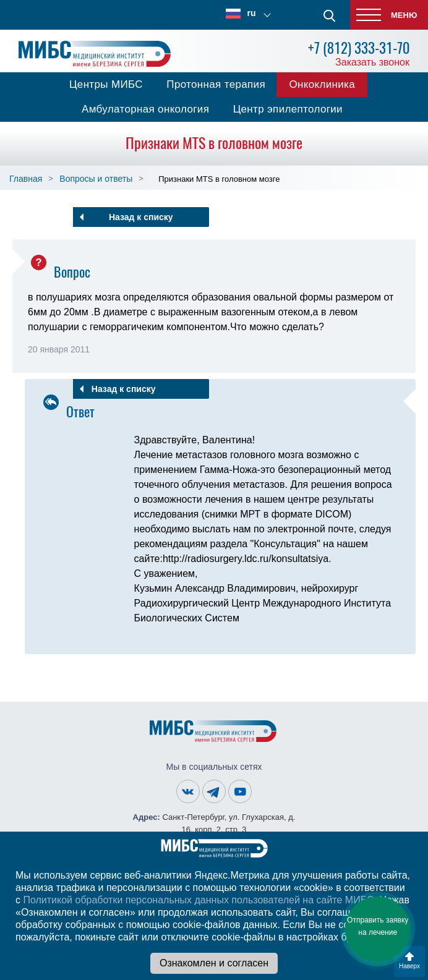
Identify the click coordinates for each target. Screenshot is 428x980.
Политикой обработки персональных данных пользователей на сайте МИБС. (200, 900)
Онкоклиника (322, 84)
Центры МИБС (106, 84)
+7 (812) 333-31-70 (359, 48)
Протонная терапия (216, 84)
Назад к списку (141, 217)
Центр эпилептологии (288, 109)
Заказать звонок (372, 62)
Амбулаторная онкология (145, 109)
